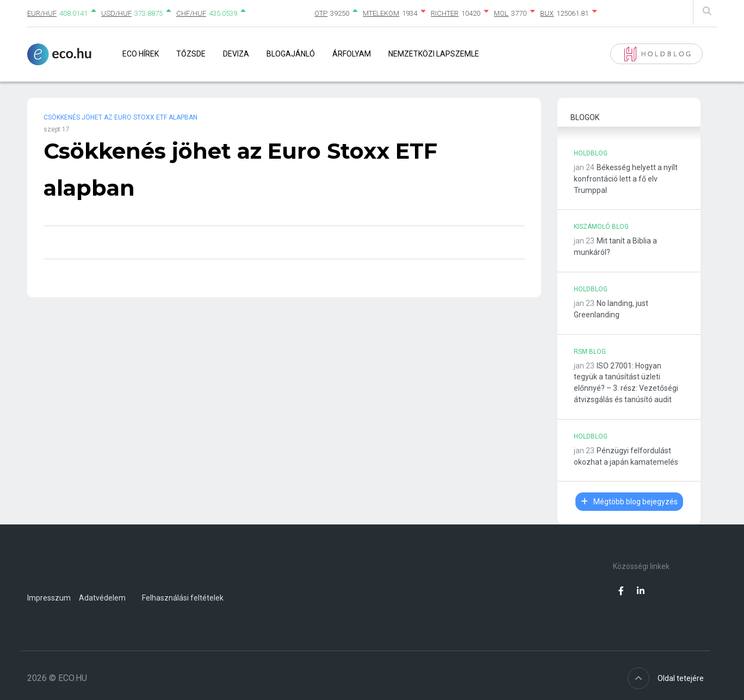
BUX (547, 13)
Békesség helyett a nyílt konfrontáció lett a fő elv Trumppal (626, 179)
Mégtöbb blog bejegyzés (629, 502)
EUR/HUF (42, 13)
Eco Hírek (141, 54)
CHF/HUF (191, 13)
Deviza (236, 54)
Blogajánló (291, 54)
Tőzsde (191, 54)
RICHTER (445, 13)
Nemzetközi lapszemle (434, 54)
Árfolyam (352, 54)
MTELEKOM (381, 13)
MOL (501, 13)
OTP (321, 13)
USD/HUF (116, 13)
